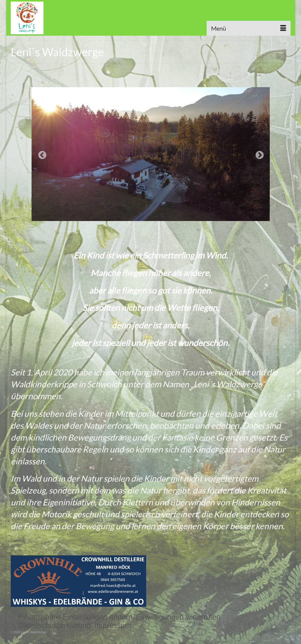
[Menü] (249, 28)
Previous (40, 153)
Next (258, 153)
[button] (76, 617)
